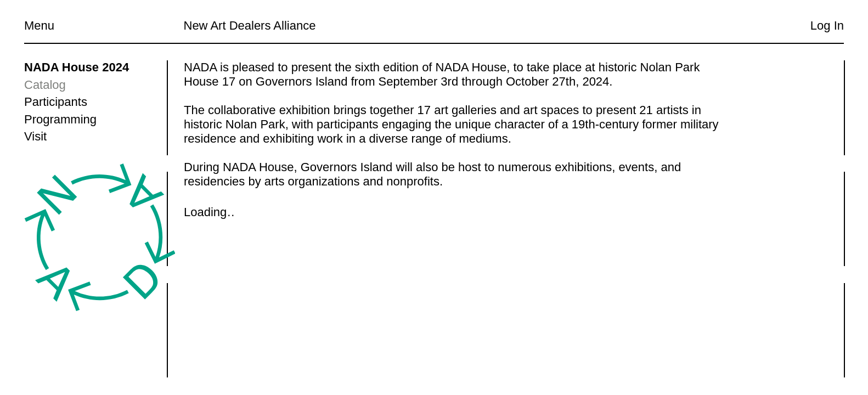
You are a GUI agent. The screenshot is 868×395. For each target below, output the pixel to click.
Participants (56, 102)
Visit (35, 136)
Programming (60, 119)
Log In (827, 26)
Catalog (45, 85)
